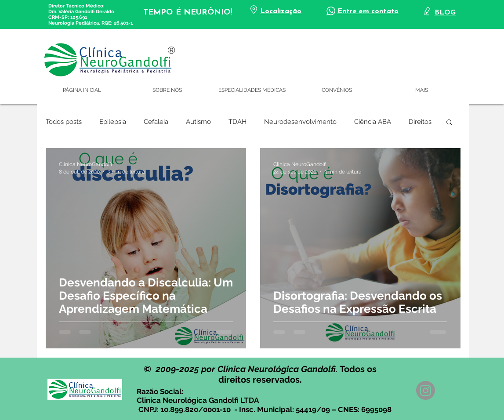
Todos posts (64, 122)
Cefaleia (156, 122)
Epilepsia (113, 122)
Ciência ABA (373, 122)
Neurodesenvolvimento (300, 122)
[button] (449, 123)
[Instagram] (426, 390)
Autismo (198, 122)
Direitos (420, 122)
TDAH (237, 122)
